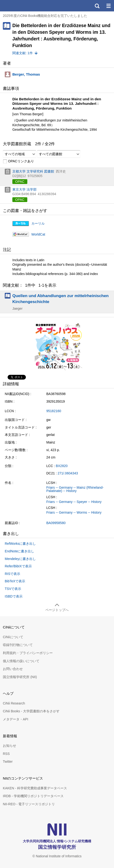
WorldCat (38, 234)
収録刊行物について (18, 645)
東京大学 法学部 (24, 189)
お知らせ (9, 746)
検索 (97, 6)
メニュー (108, 6)
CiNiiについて (13, 637)
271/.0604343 (68, 473)
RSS (6, 754)
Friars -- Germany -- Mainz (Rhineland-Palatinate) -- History (75, 489)
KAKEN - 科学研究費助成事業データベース (35, 788)
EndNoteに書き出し (19, 551)
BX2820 (62, 466)
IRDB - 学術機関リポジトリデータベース (33, 796)
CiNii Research (14, 703)
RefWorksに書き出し (20, 544)
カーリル (38, 223)
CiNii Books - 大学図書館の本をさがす (31, 711)
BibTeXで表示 (15, 581)
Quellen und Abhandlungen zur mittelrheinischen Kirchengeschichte (60, 299)
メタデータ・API (16, 719)
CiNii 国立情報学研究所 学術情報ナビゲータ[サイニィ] (21, 6)
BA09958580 (56, 523)
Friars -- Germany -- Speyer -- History (74, 502)
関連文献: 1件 (23, 53)
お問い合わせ (13, 669)
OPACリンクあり (18, 161)
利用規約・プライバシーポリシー (28, 653)
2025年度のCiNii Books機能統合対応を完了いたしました (45, 16)
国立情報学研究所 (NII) (20, 677)
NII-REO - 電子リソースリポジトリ (29, 804)
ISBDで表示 (14, 596)
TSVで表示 (13, 589)
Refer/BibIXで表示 (18, 566)
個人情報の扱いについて (21, 661)
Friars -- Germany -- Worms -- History (74, 512)
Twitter (8, 762)
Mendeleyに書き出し (20, 559)
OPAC (20, 182)
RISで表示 (12, 574)
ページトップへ (57, 610)
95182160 (54, 411)
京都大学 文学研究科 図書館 (33, 171)
